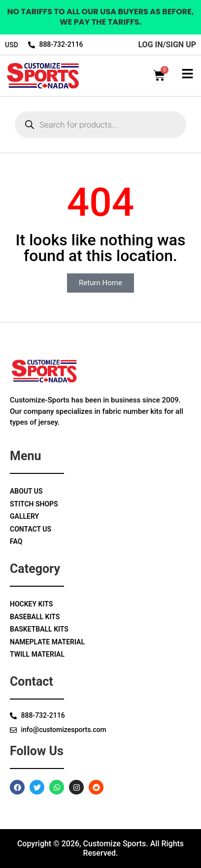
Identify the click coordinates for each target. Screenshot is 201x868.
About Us (26, 491)
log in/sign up (167, 45)
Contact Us (31, 529)
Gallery (24, 516)
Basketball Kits (39, 629)
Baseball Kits (35, 617)
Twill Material (37, 654)
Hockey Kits (31, 604)
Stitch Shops (34, 504)
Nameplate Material (47, 642)
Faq (16, 541)
